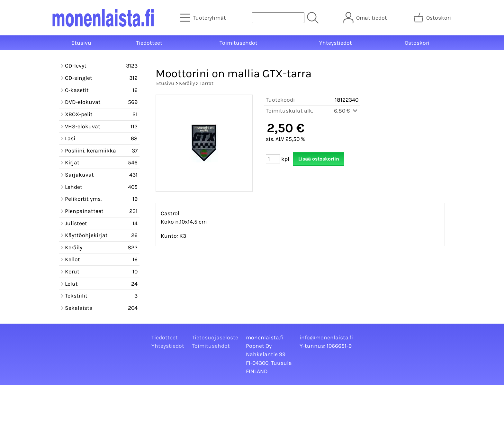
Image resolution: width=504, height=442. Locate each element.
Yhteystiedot (336, 43)
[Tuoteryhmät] (204, 18)
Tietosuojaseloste (215, 337)
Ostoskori (417, 43)
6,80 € (346, 111)
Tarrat (207, 83)
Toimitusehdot (239, 43)
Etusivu (81, 43)
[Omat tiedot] (366, 18)
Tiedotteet (149, 43)
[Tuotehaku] (278, 18)
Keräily (187, 83)
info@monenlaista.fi (326, 337)
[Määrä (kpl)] (273, 159)
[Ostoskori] (433, 18)
